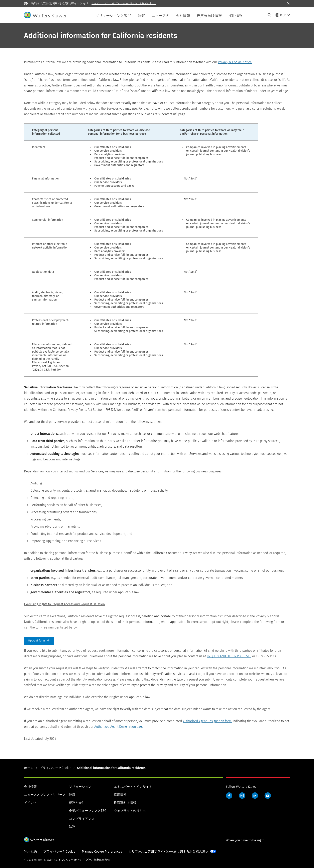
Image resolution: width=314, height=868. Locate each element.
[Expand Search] (269, 15)
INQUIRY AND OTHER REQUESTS (229, 656)
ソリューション (80, 787)
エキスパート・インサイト (133, 787)
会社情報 (183, 16)
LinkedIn (255, 796)
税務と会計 (77, 803)
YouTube (268, 796)
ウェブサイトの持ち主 (130, 811)
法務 (72, 827)
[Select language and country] (283, 15)
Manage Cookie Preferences (102, 851)
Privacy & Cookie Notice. (235, 62)
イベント (30, 803)
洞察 (141, 16)
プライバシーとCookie (55, 768)
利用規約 (30, 851)
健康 (72, 795)
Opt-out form (39, 641)
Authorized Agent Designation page (119, 727)
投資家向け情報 (209, 16)
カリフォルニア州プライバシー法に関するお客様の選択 (168, 851)
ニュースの (160, 16)
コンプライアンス (82, 819)
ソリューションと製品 (113, 16)
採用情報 (235, 16)
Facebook (229, 796)
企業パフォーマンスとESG (88, 811)
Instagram (242, 796)
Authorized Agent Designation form (207, 721)
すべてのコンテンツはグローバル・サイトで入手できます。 (124, 3)
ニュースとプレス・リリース (45, 795)
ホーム (29, 768)
